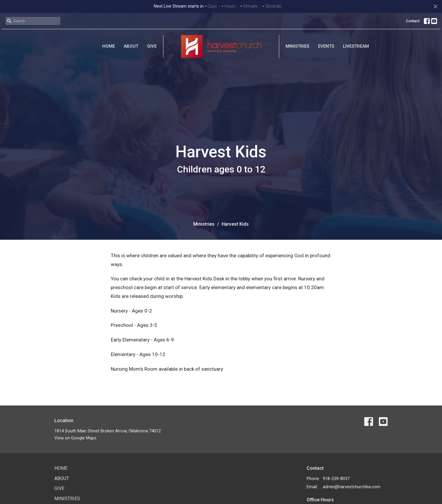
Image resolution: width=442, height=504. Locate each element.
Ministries (297, 46)
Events (326, 46)
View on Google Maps (75, 438)
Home (109, 46)
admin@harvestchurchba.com (352, 487)
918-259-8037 (336, 479)
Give (152, 46)
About (131, 46)
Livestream (356, 46)
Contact (413, 21)
